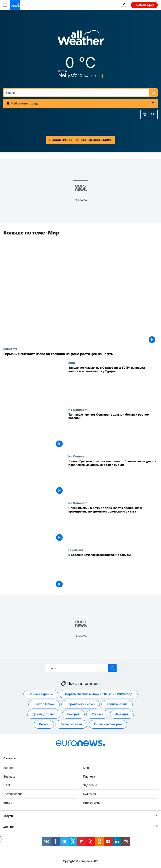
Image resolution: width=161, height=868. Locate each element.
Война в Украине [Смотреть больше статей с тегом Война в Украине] (41, 694)
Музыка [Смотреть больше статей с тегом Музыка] (97, 714)
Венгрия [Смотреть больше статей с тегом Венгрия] (73, 714)
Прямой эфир (144, 5)
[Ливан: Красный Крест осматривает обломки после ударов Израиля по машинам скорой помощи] (113, 478)
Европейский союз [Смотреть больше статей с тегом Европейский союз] (81, 704)
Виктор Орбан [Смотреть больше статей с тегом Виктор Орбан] (44, 704)
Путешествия (13, 794)
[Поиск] (80, 93)
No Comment (78, 410)
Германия (76, 550)
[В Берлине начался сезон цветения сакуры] (113, 571)
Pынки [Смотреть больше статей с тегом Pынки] (44, 724)
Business (9, 776)
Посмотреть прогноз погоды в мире (80, 140)
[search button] (153, 93)
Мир (72, 363)
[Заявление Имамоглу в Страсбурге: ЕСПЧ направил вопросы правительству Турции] (113, 384)
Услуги (8, 816)
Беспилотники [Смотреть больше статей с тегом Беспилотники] (71, 724)
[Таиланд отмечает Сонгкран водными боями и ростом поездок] (113, 431)
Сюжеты (10, 758)
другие (8, 826)
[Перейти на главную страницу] (15, 5)
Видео (8, 803)
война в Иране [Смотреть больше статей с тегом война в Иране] (117, 704)
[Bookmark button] (100, 76)
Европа (8, 768)
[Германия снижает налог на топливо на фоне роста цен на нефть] (80, 354)
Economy (10, 349)
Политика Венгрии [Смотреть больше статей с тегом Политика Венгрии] (108, 724)
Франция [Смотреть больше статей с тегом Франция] (122, 714)
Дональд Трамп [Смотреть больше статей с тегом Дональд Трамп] (44, 714)
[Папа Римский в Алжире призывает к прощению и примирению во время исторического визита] (113, 525)
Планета (89, 776)
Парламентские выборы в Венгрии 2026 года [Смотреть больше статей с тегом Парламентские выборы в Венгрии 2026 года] (99, 694)
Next (7, 785)
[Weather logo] (80, 39)
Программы (92, 803)
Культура (90, 794)
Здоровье (90, 785)
